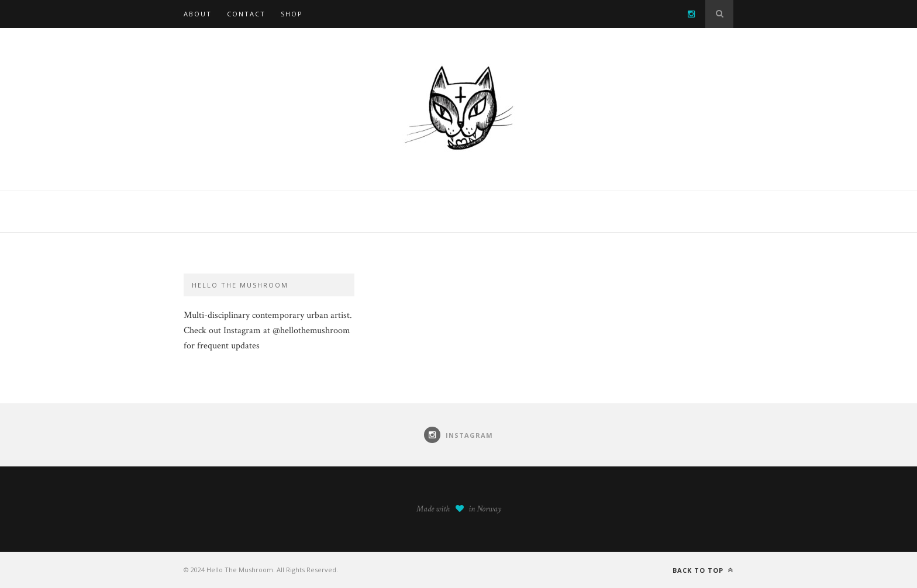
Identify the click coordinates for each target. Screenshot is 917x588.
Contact (246, 14)
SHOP (292, 14)
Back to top (703, 570)
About (198, 14)
